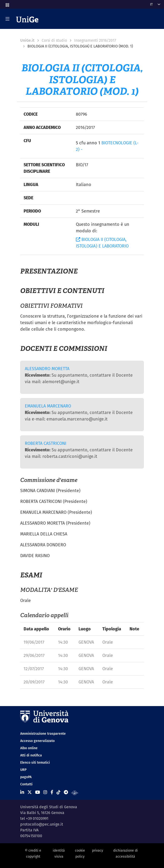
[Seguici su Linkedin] (22, 792)
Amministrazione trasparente (43, 734)
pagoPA (26, 777)
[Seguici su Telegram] (66, 792)
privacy (98, 850)
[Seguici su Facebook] (52, 792)
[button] (7, 3)
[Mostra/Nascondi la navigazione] (7, 19)
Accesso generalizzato (37, 741)
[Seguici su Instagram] (45, 792)
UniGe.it (27, 40)
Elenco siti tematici (35, 762)
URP (23, 770)
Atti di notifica (31, 755)
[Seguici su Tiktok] (59, 792)
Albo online (29, 748)
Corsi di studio (54, 40)
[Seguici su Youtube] (38, 792)
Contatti (26, 784)
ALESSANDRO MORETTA (47, 369)
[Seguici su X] (30, 792)
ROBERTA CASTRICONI (46, 443)
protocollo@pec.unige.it (42, 824)
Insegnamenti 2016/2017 (95, 40)
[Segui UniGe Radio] (75, 792)
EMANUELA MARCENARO (48, 406)
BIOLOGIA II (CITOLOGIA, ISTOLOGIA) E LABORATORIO (102, 243)
